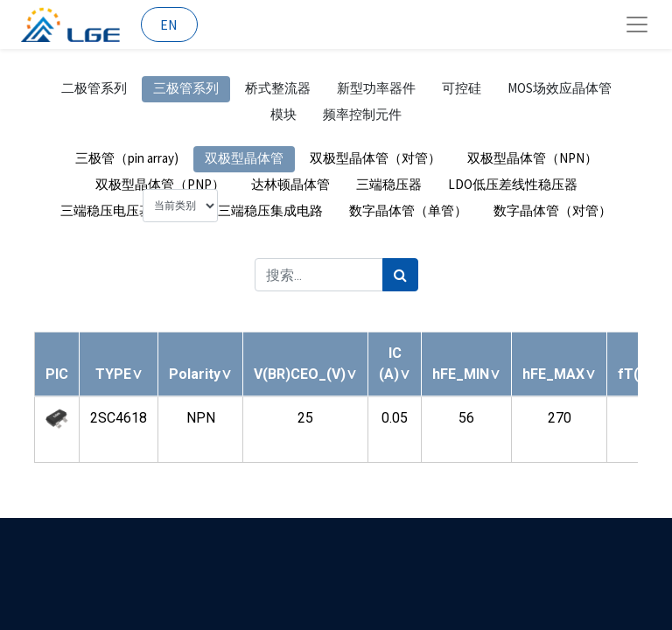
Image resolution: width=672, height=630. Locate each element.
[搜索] (400, 275)
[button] (119, 374)
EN (169, 24)
